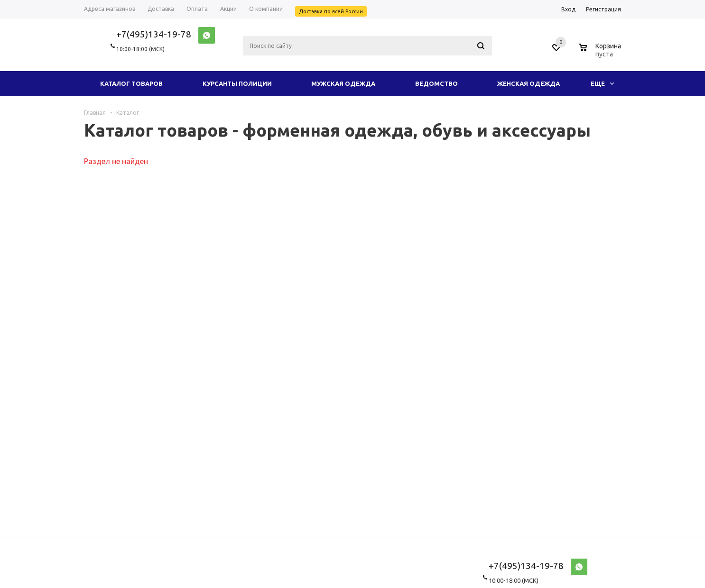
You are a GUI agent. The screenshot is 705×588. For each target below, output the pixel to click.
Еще (602, 83)
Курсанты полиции (237, 83)
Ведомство (436, 83)
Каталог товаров (131, 83)
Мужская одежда (343, 83)
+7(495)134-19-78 (154, 34)
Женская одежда (529, 83)
